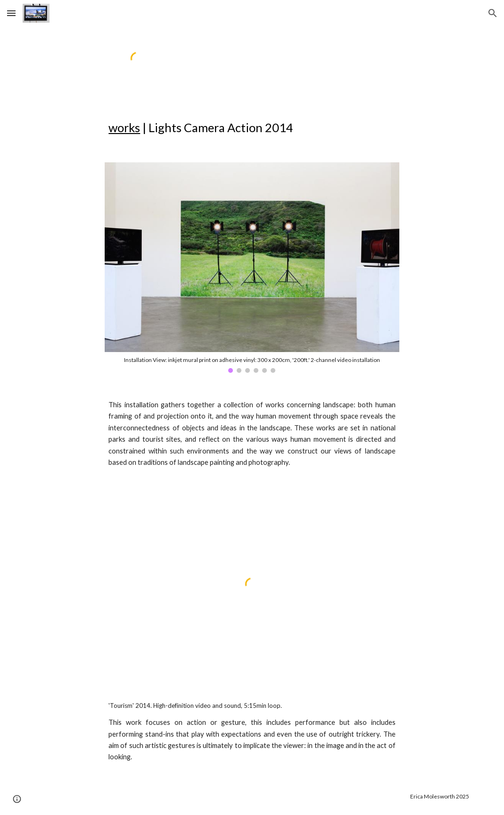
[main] (290, 128)
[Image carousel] (252, 268)
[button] (11, 13)
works (124, 127)
